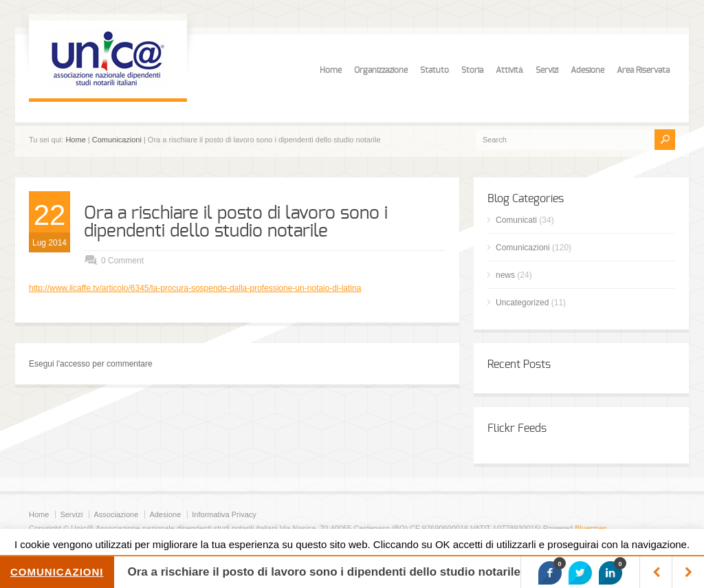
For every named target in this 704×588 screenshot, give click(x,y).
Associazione (116, 514)
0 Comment (122, 261)
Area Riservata (643, 70)
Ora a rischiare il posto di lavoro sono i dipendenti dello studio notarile (236, 222)
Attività (509, 70)
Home (331, 70)
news (505, 275)
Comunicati (516, 220)
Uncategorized (522, 303)
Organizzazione (381, 70)
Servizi (547, 70)
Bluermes (591, 528)
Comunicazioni (117, 140)
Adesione (587, 70)
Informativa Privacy (224, 514)
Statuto (434, 70)
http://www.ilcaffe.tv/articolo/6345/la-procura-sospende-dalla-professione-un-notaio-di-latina (195, 288)
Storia (472, 70)
